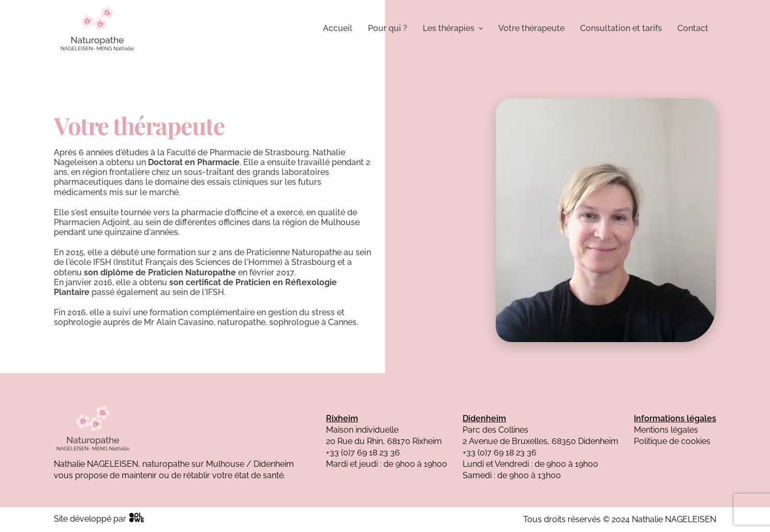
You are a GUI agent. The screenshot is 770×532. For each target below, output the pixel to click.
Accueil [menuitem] (338, 28)
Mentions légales (666, 430)
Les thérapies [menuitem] (453, 28)
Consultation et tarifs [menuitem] (621, 28)
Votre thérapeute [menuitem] (531, 28)
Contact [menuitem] (693, 28)
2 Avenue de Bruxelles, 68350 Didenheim (541, 441)
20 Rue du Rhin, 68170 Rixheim (384, 441)
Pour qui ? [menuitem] (388, 28)
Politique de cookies (672, 441)
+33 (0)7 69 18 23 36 (363, 453)
